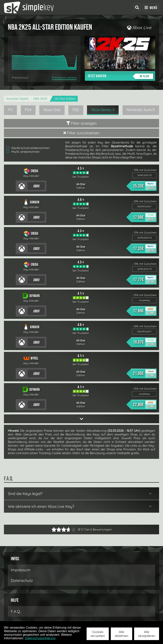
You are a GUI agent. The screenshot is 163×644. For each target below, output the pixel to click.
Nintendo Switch (141, 110)
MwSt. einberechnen (23, 152)
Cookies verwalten (98, 634)
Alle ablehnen (121, 634)
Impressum (21, 570)
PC (11, 110)
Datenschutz (22, 581)
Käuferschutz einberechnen (28, 148)
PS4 (28, 110)
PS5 (76, 110)
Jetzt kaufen (120, 76)
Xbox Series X (103, 110)
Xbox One (52, 110)
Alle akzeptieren (147, 634)
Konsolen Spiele (17, 99)
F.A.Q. (16, 611)
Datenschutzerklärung (40, 638)
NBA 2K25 (40, 99)
